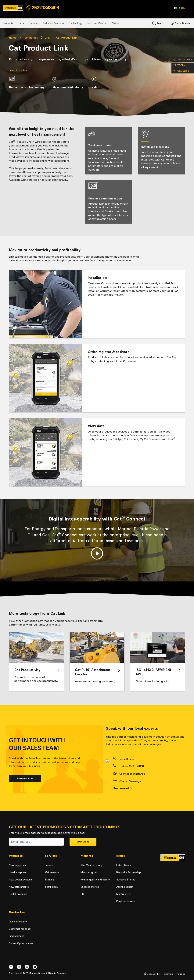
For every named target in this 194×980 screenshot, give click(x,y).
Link (47, 38)
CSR (83, 894)
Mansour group (89, 872)
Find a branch (16, 936)
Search (158, 23)
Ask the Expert (125, 887)
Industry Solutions (54, 23)
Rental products (18, 894)
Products (8, 23)
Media (115, 23)
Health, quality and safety (95, 880)
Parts (21, 23)
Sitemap (168, 974)
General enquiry (18, 922)
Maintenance (52, 872)
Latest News (124, 865)
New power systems (21, 880)
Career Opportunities (21, 943)
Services (34, 23)
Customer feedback (20, 929)
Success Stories (126, 880)
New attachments (19, 887)
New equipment (18, 865)
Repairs (49, 865)
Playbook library (126, 901)
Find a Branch (180, 23)
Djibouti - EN (152, 974)
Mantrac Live (124, 894)
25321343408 (42, 8)
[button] (181, 8)
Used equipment (18, 872)
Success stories (90, 887)
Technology (76, 23)
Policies (181, 974)
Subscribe (83, 842)
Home (13, 38)
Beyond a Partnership (129, 872)
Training (49, 880)
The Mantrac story (91, 865)
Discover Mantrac (97, 23)
